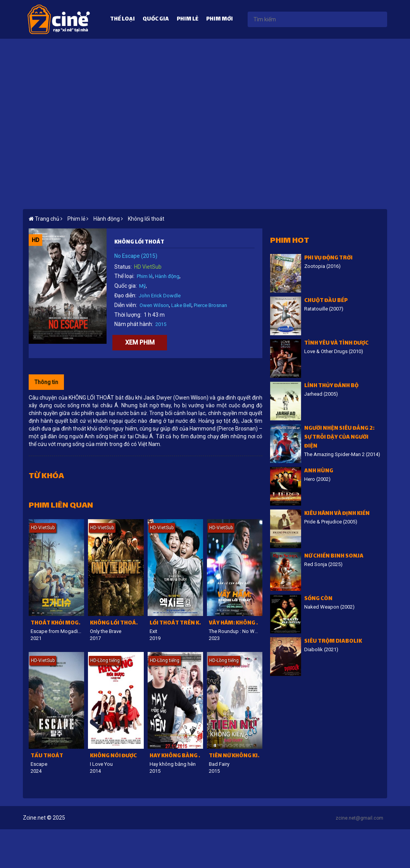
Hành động (167, 276)
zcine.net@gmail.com (359, 818)
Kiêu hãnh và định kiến (337, 514)
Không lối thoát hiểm (117, 624)
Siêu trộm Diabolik (333, 642)
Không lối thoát (146, 219)
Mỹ (142, 286)
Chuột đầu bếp (326, 301)
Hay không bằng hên (176, 756)
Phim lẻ (188, 20)
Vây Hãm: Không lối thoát (236, 624)
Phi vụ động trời (328, 258)
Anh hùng (319, 471)
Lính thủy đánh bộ (331, 386)
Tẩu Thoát (47, 756)
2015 (161, 324)
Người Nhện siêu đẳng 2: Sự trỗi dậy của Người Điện (339, 438)
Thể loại (122, 20)
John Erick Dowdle (160, 296)
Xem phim (140, 342)
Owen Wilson (154, 305)
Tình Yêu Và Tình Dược (336, 344)
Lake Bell (181, 305)
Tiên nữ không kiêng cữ (236, 756)
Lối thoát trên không (176, 624)
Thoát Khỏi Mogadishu (57, 624)
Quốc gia (156, 20)
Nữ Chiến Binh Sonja (334, 557)
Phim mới (220, 20)
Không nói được (113, 756)
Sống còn (318, 599)
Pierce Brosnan (210, 305)
